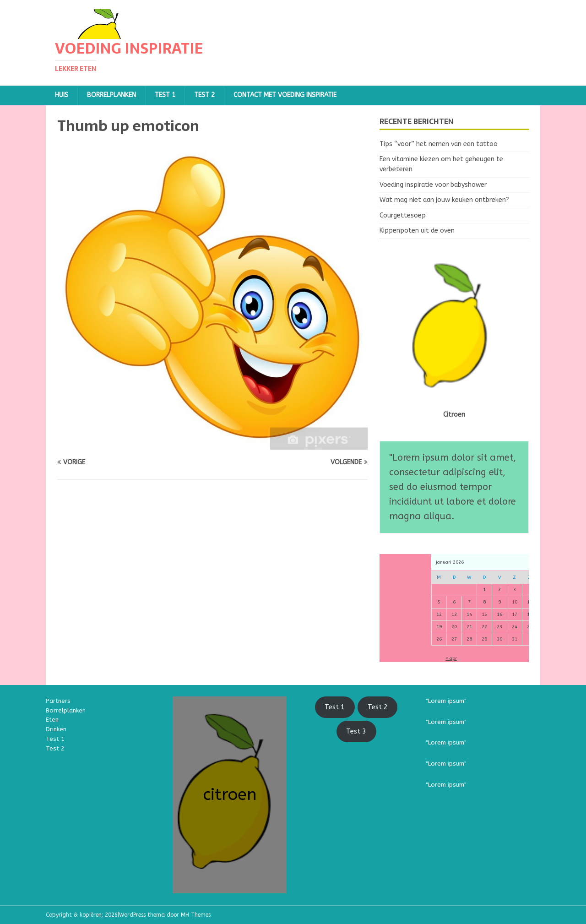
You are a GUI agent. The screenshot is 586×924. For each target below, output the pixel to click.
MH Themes (196, 915)
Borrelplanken (111, 95)
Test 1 (55, 739)
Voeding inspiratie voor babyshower (433, 185)
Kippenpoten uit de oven (417, 231)
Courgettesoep (403, 215)
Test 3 (356, 731)
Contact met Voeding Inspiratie (285, 95)
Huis (62, 95)
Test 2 (55, 748)
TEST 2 (204, 95)
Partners (58, 701)
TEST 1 (165, 95)
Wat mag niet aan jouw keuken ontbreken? (444, 200)
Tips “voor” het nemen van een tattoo (439, 144)
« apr (451, 658)
